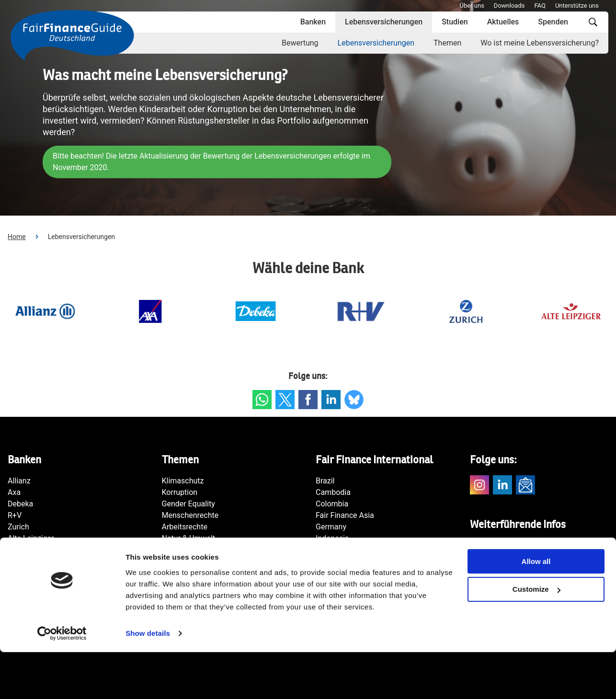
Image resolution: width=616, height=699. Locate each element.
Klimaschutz (183, 481)
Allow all (536, 608)
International (337, 550)
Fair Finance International (513, 568)
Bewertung (300, 43)
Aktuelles (503, 22)
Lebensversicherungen (384, 22)
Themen (447, 43)
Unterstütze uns (577, 6)
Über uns (472, 6)
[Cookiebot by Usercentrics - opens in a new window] (62, 680)
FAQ (540, 6)
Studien (455, 22)
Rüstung (176, 561)
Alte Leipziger (31, 538)
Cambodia (333, 492)
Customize (536, 636)
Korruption (180, 492)
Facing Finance (496, 545)
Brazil (325, 481)
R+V (15, 515)
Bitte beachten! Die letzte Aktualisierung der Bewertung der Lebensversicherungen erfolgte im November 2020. (213, 162)
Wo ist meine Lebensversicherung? (540, 43)
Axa (14, 492)
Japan (326, 561)
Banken (313, 22)
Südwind (485, 557)
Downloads (509, 6)
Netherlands (337, 573)
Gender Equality (188, 504)
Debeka (20, 504)
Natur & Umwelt (189, 538)
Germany (331, 527)
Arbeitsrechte (185, 527)
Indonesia (332, 538)
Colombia (332, 504)
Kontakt (483, 580)
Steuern (175, 550)
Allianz (19, 481)
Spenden (553, 22)
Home (17, 237)
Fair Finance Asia (345, 515)
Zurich (18, 527)
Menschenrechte (190, 515)
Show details (148, 680)
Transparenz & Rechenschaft (211, 573)
